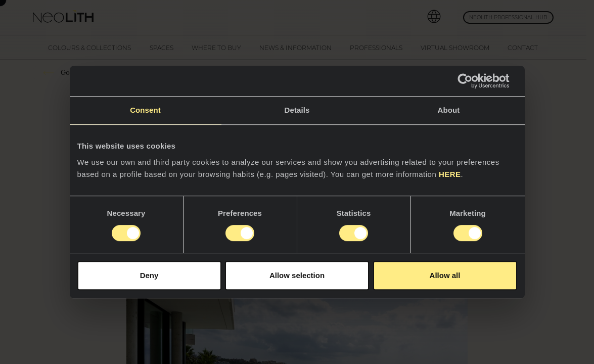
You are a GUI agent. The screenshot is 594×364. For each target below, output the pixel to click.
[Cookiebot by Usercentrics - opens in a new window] (473, 81)
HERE (450, 174)
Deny (149, 275)
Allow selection (297, 275)
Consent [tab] (145, 110)
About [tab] (449, 110)
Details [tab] (297, 110)
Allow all (445, 275)
